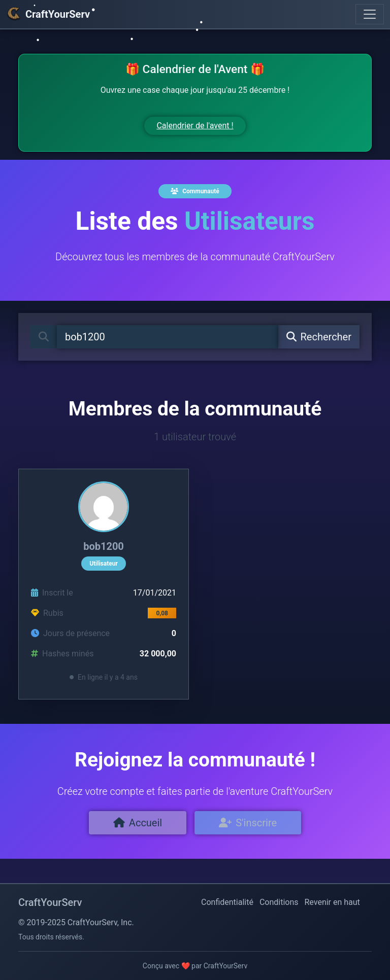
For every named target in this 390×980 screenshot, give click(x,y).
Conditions (279, 902)
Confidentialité (227, 902)
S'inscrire (248, 823)
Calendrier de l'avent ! (195, 126)
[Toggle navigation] (370, 14)
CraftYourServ (48, 14)
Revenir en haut (332, 902)
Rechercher (319, 337)
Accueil (138, 823)
